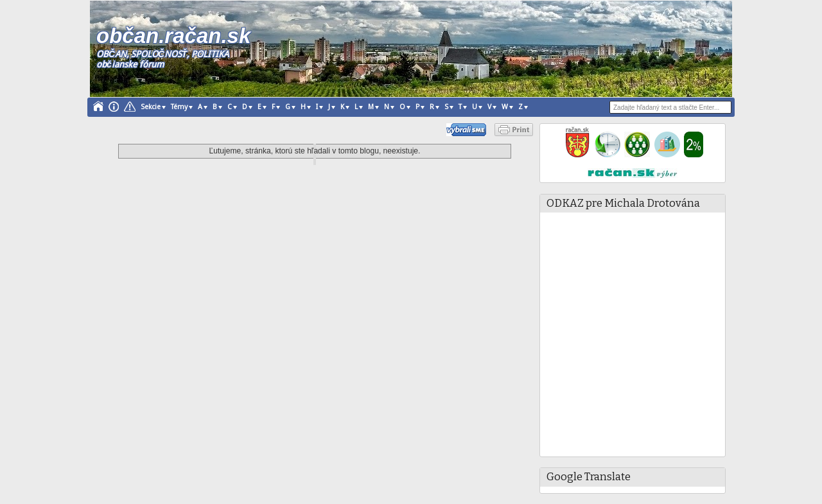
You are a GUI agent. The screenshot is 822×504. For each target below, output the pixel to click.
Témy (179, 107)
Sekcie (151, 107)
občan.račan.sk (173, 36)
